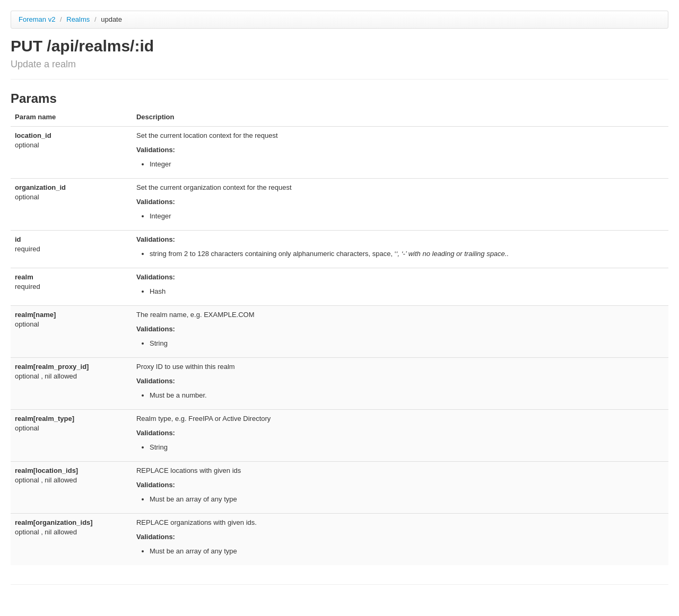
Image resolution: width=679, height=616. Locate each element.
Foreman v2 (37, 19)
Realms (79, 19)
